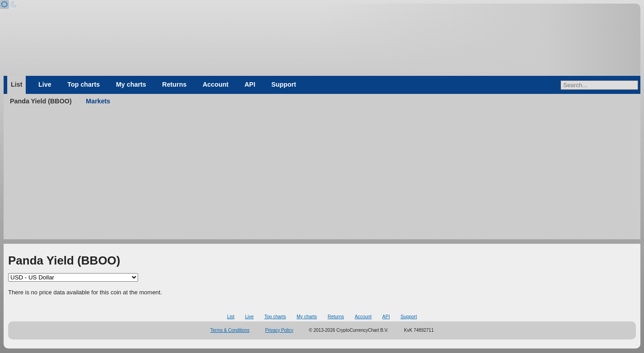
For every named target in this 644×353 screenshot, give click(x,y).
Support (284, 84)
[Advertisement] (322, 176)
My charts (131, 84)
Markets (98, 101)
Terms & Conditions (230, 330)
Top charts (83, 84)
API (250, 84)
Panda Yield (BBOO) (41, 101)
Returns (174, 84)
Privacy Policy (279, 330)
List (16, 84)
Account (215, 84)
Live (45, 84)
